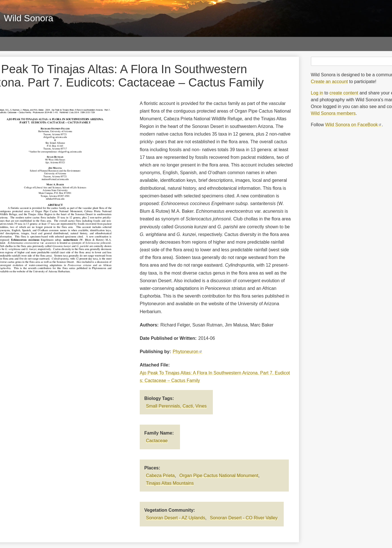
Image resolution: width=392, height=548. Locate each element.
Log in (317, 93)
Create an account (330, 82)
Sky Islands (158, 44)
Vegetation (200, 44)
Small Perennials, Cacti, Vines (176, 406)
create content (344, 93)
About (299, 44)
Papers (90, 44)
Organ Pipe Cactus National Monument (219, 476)
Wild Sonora (29, 18)
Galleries (55, 44)
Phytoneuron (187, 352)
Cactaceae (157, 441)
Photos (20, 44)
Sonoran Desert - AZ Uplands (176, 518)
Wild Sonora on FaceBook (353, 125)
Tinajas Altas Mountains (170, 483)
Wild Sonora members (333, 113)
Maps (122, 44)
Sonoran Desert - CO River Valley (244, 518)
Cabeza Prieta (160, 476)
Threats (238, 44)
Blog (270, 44)
